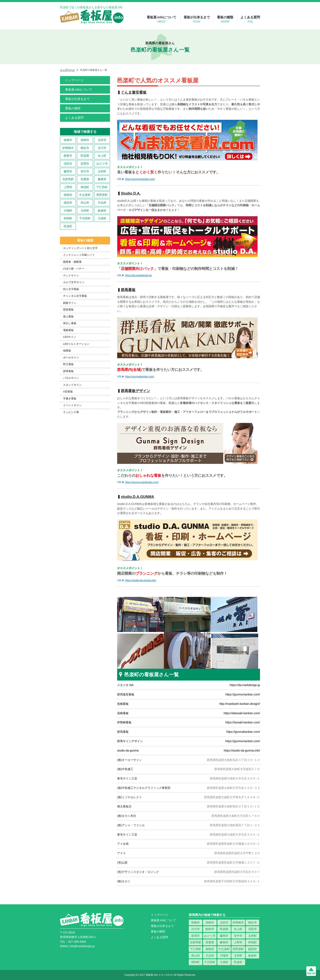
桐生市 (85, 148)
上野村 (68, 187)
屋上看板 (68, 317)
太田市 (102, 140)
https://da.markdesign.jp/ (138, 275)
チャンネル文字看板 (75, 296)
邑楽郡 (85, 156)
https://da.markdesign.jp (245, 685)
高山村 (85, 203)
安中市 (85, 171)
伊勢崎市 (68, 148)
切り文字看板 (71, 289)
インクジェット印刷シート (79, 255)
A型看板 (68, 392)
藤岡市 (68, 171)
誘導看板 (68, 371)
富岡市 (85, 164)
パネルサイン (71, 378)
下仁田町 (102, 187)
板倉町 (102, 211)
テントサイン (71, 275)
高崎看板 (123, 713)
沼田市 (68, 164)
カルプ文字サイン (74, 282)
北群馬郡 (68, 179)
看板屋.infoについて (162, 19)
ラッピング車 (71, 412)
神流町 (85, 187)
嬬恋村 (68, 203)
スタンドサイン (72, 385)
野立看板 (68, 364)
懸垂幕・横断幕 (72, 262)
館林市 (68, 156)
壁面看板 (68, 310)
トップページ (74, 80)
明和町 (68, 218)
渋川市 (102, 148)
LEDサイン (70, 337)
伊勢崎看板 (124, 722)
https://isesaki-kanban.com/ (243, 722)
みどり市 (102, 164)
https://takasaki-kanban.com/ (242, 713)
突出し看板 (70, 323)
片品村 (102, 203)
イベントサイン (72, 405)
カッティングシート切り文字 (80, 248)
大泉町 (102, 218)
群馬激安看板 (126, 694)
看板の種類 (225, 19)
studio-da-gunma (128, 751)
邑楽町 (68, 226)
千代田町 (85, 218)
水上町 (102, 156)
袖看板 (67, 351)
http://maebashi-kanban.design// (240, 704)
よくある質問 (250, 19)
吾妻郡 (85, 179)
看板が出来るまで (197, 19)
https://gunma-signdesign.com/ (142, 482)
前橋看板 (123, 704)
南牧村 (68, 195)
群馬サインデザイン (130, 741)
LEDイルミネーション (76, 344)
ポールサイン (71, 358)
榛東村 (102, 179)
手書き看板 (70, 399)
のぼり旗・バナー (74, 269)
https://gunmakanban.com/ (139, 377)
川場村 (68, 211)
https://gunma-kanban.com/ (140, 179)
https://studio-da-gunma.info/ (141, 580)
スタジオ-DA (125, 685)
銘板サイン (70, 303)
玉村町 (102, 171)
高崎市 (85, 140)
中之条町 (85, 195)
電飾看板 (68, 330)
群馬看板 (123, 732)
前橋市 (68, 140)
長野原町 (102, 195)
